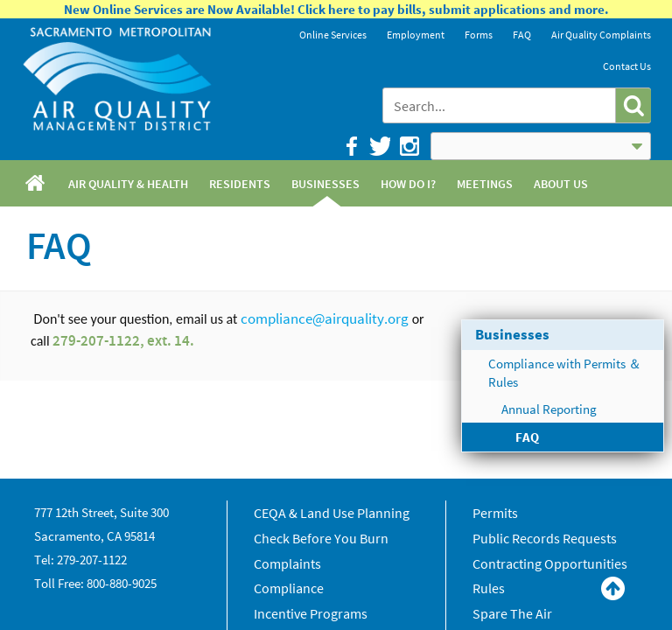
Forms (479, 35)
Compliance (289, 588)
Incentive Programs (311, 613)
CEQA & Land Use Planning (332, 513)
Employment (416, 35)
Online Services (333, 35)
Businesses (512, 334)
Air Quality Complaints (601, 35)
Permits (495, 513)
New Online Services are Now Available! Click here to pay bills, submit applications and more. (336, 9)
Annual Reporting (549, 409)
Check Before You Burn (321, 538)
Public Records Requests (545, 538)
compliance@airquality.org (325, 318)
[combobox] (500, 105)
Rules (489, 588)
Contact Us (627, 66)
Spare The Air (512, 613)
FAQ (522, 35)
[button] (633, 105)
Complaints (287, 563)
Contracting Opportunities (550, 563)
